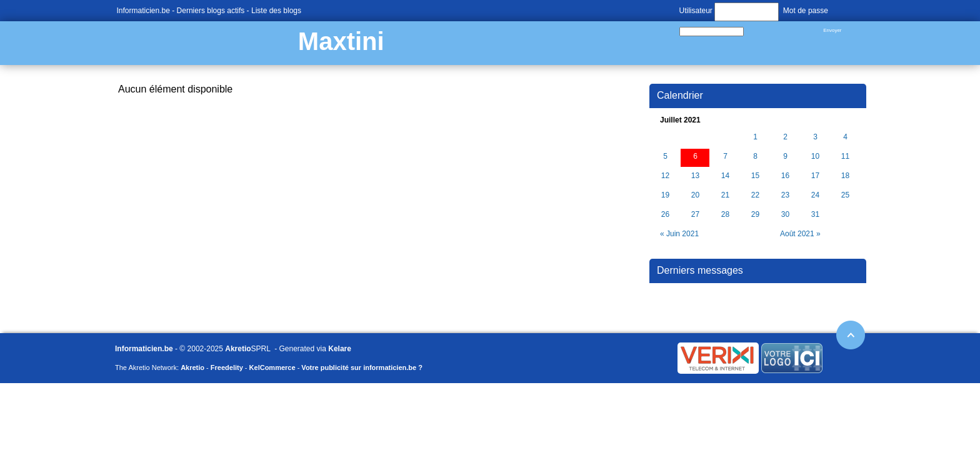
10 (815, 157)
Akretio (238, 349)
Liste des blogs (276, 11)
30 (785, 215)
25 (845, 195)
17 (815, 176)
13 (695, 176)
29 (755, 215)
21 (725, 195)
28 (725, 215)
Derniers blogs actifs (211, 11)
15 (755, 176)
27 (695, 215)
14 (725, 176)
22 (755, 195)
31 (815, 215)
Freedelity (227, 367)
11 (845, 157)
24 (815, 195)
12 (665, 176)
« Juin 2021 (679, 234)
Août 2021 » (800, 234)
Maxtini (341, 41)
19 (665, 195)
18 (845, 176)
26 (665, 215)
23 (785, 195)
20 (695, 195)
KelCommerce (272, 367)
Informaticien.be (143, 11)
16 (785, 176)
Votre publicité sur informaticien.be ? (362, 367)
